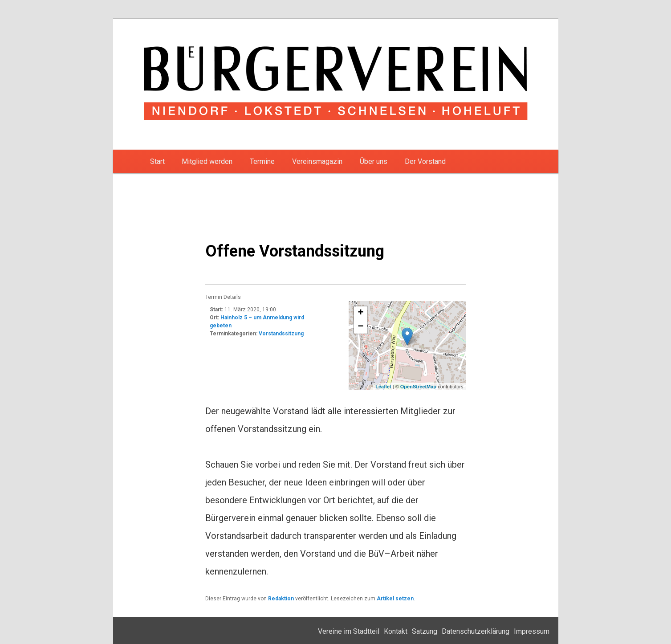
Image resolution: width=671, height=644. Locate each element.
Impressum (532, 631)
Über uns (374, 161)
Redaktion (281, 599)
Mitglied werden (207, 161)
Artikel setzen (395, 599)
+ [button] (361, 313)
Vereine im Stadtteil (349, 631)
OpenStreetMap (418, 387)
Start (157, 161)
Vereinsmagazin (317, 161)
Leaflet (383, 387)
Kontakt (396, 631)
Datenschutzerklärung (476, 631)
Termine (262, 161)
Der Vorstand (425, 161)
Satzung (425, 631)
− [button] (361, 327)
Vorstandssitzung (281, 334)
